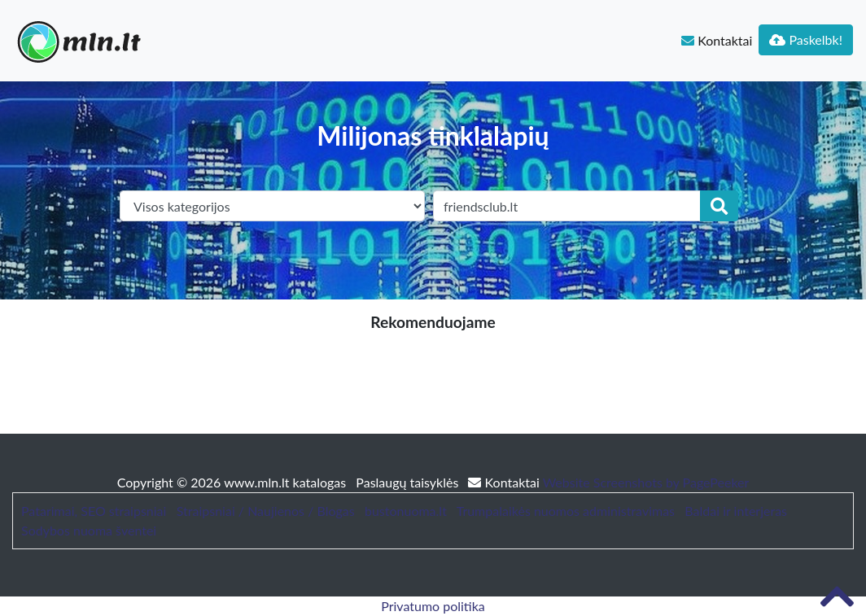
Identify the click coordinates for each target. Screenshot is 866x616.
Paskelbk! (806, 39)
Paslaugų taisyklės (409, 482)
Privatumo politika (433, 606)
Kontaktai (717, 40)
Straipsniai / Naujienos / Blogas (266, 511)
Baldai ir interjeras (736, 511)
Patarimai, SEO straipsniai (94, 511)
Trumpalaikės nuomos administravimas (566, 511)
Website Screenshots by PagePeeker (646, 482)
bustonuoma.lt (406, 511)
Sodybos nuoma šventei (89, 530)
